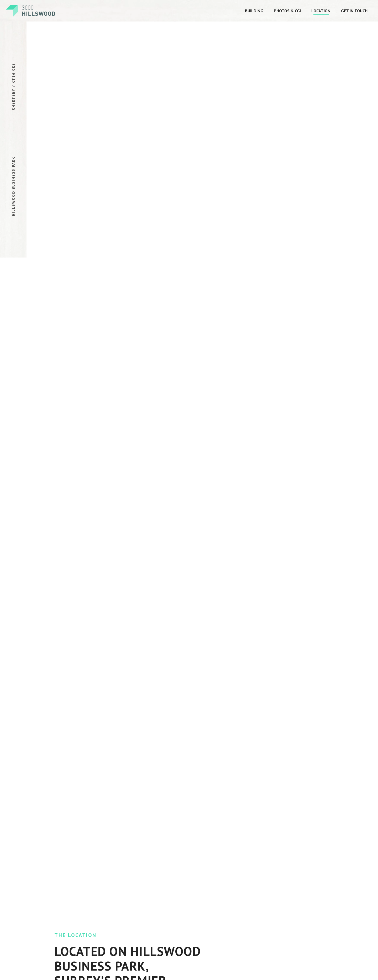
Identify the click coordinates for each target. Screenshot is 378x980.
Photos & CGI (287, 11)
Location (321, 11)
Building (254, 11)
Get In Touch (354, 11)
